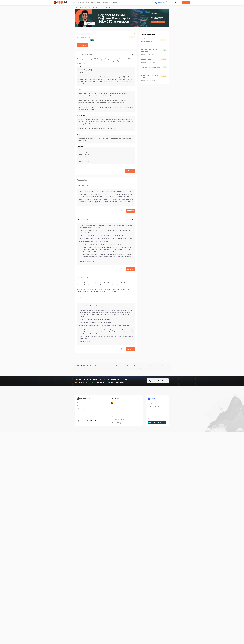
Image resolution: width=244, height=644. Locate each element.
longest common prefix (143, 366)
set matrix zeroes (128, 366)
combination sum (109, 368)
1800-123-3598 (119, 420)
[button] (106, 185)
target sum (141, 368)
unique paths (97, 368)
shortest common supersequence (126, 368)
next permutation (157, 366)
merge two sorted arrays (114, 366)
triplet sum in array (99, 366)
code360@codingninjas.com (123, 423)
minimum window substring (155, 368)
